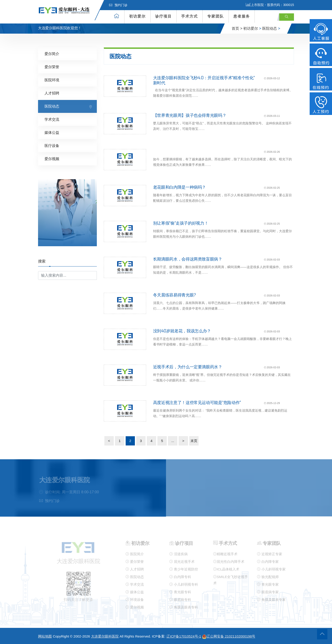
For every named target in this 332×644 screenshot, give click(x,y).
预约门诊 (118, 5)
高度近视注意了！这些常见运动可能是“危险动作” (197, 402)
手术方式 (190, 16)
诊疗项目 (163, 16)
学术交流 (52, 119)
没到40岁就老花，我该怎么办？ (182, 331)
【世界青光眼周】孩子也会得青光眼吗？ (190, 115)
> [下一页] (183, 441)
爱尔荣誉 (52, 67)
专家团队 (216, 16)
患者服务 (242, 16)
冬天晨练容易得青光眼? (175, 295)
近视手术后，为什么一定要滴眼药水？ (188, 367)
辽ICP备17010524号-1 (184, 636)
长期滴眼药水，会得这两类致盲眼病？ (188, 259)
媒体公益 (52, 132)
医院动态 (270, 28)
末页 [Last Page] (194, 441)
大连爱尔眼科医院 (105, 636)
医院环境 (52, 80)
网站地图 (45, 636)
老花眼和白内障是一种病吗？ (179, 187)
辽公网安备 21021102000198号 (229, 636)
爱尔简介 (52, 54)
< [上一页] (109, 441)
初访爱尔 (137, 16)
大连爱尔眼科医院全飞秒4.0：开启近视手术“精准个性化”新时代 (204, 80)
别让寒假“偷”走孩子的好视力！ (181, 223)
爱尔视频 (52, 159)
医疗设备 (52, 145)
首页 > (237, 28)
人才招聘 (52, 93)
